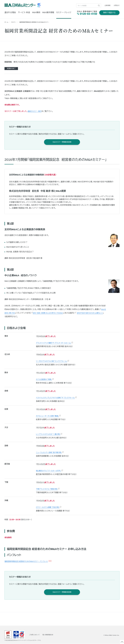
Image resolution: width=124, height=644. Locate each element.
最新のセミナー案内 (36, 111)
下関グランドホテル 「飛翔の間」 (48, 489)
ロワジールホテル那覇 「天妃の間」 (49, 507)
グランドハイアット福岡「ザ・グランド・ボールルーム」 (56, 343)
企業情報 (107, 5)
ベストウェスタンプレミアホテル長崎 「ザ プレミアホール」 (58, 398)
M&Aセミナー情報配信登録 (62, 142)
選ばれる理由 (10, 12)
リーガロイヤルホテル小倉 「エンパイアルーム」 (54, 361)
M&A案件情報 (48, 12)
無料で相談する (109, 13)
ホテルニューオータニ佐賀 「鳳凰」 (49, 416)
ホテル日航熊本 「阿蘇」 (45, 379)
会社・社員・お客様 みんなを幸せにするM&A (53, 313)
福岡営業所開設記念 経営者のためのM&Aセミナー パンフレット (29, 561)
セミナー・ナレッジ (64, 12)
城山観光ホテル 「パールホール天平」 (50, 471)
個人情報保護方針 (51, 635)
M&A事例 (36, 12)
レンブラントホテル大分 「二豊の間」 (50, 434)
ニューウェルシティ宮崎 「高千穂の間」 (51, 453)
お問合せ (117, 5)
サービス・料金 (24, 12)
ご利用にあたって (35, 635)
